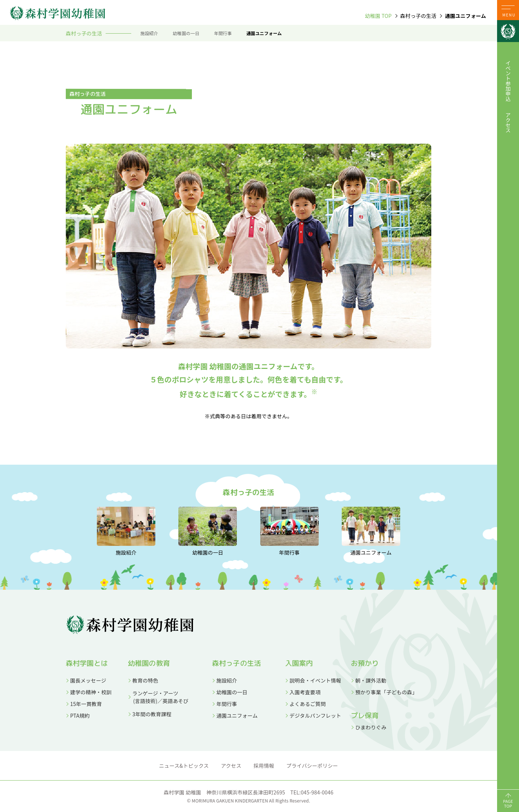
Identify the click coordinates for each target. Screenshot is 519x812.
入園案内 (299, 663)
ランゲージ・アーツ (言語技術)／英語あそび (158, 697)
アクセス (508, 122)
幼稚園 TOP (378, 16)
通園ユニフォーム (264, 33)
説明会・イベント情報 (315, 680)
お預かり (365, 663)
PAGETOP (508, 803)
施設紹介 (149, 33)
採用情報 (264, 766)
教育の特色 (145, 680)
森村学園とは (87, 663)
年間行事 (223, 33)
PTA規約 (80, 715)
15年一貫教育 (86, 704)
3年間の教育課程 (152, 714)
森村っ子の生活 (236, 663)
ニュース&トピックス (184, 766)
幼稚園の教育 (149, 663)
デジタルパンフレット (315, 715)
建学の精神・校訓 (91, 692)
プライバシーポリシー (312, 766)
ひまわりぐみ (371, 727)
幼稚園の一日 (186, 33)
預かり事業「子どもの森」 (386, 692)
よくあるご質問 (308, 704)
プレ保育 (365, 715)
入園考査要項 (305, 692)
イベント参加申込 (508, 81)
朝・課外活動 (371, 680)
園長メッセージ (88, 680)
